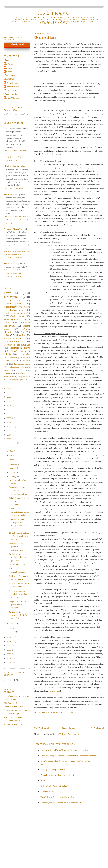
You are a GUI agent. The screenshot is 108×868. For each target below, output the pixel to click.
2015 (9, 431)
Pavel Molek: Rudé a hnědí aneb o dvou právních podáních (65, 750)
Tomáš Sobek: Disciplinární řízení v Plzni (58, 797)
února (12, 628)
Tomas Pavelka (11, 94)
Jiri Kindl (8, 72)
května (13, 472)
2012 (9, 637)
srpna (12, 460)
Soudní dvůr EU (14, 338)
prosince (13, 443)
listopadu (14, 447)
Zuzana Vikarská (12, 98)
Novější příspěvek (42, 728)
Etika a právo (9, 377)
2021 (9, 405)
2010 (9, 646)
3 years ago (17, 276)
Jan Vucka (8, 264)
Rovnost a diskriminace (17, 345)
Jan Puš (7, 195)
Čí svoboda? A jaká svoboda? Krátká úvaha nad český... (18, 491)
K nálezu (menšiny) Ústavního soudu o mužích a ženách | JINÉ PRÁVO (17, 273)
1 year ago (17, 160)
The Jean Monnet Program (15, 724)
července (13, 464)
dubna (12, 476)
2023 (9, 397)
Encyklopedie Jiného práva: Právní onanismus (18, 605)
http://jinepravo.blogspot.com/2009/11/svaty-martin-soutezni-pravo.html (17, 254)
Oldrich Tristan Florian (14, 166)
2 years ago (19, 188)
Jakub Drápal (10, 60)
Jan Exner (9, 64)
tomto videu (55, 691)
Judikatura (11, 297)
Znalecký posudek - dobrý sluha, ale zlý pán (59, 775)
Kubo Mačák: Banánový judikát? (54, 786)
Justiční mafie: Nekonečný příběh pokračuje (18, 615)
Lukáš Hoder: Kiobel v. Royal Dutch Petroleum (19, 501)
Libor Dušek (10, 75)
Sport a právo (24, 354)
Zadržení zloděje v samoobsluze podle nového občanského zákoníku (69, 756)
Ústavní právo (12, 303)
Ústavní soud (12, 300)
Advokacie (13, 357)
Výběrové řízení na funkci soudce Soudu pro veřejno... (19, 594)
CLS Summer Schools (13, 703)
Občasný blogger (12, 83)
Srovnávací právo (22, 364)
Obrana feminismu (45, 38)
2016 (9, 426)
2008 (9, 654)
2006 (9, 662)
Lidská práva (17, 310)
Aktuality (20, 335)
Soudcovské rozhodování (17, 313)
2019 (9, 414)
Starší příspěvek (98, 728)
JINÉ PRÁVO (54, 13)
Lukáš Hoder (10, 79)
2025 (9, 393)
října (12, 451)
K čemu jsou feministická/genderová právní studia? (19, 512)
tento (17, 114)
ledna (12, 632)
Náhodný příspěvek (17, 45)
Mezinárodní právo (20, 348)
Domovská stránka (70, 728)
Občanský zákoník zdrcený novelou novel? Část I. (62, 803)
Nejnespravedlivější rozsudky (53, 769)
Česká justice (17, 316)
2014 (9, 435)
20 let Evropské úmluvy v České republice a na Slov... (19, 536)
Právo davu (45, 781)
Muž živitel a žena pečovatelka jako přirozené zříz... (17, 547)
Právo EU (12, 293)
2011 (9, 641)
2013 (9, 439)
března (13, 624)
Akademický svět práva (17, 307)
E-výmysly (22, 373)
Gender (20, 370)
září (11, 455)
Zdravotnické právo (18, 380)
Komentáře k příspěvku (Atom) (66, 734)
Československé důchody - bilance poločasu (18, 557)
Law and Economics (14, 341)
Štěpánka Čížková (12, 229)
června (13, 468)
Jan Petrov (9, 68)
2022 (9, 401)
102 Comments (71, 713)
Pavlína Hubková (12, 87)
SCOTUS (8, 373)
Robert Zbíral (10, 90)
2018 (9, 418)
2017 (9, 422)
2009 (9, 650)
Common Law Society (13, 707)
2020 (9, 410)
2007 (9, 658)
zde (66, 677)
